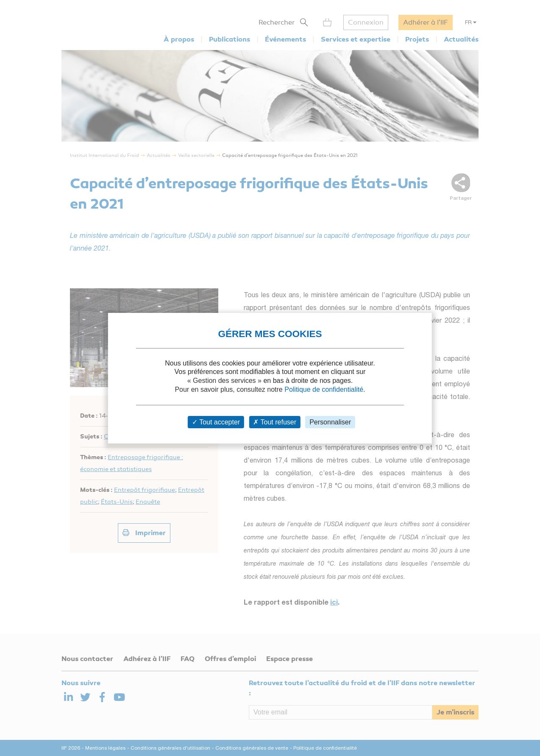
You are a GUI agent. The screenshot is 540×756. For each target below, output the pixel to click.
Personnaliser (330, 422)
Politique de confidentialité (324, 389)
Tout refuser (275, 422)
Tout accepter (216, 422)
